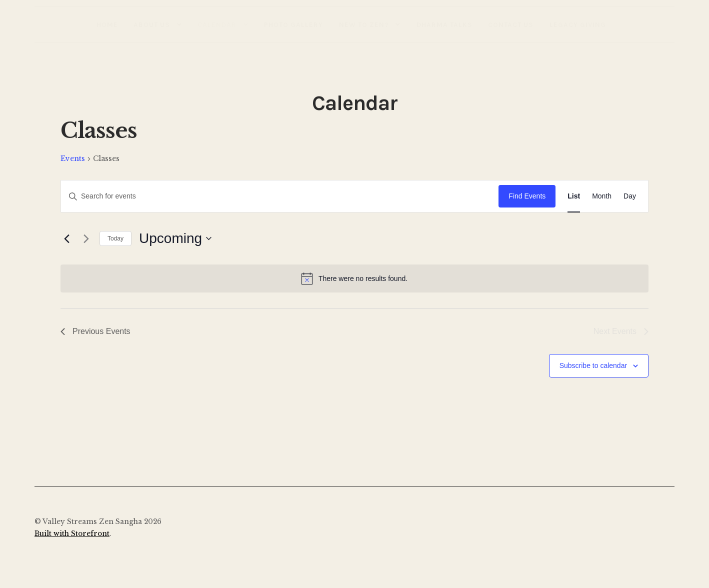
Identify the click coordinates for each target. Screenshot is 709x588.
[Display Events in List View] (574, 196)
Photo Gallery (293, 24)
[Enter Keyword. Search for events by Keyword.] (280, 196)
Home (107, 24)
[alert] (354, 278)
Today (115, 238)
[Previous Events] (66, 238)
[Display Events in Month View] (602, 196)
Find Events (527, 196)
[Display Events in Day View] (630, 196)
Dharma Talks (444, 24)
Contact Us (511, 24)
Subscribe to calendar (593, 365)
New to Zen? (364, 24)
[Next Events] (86, 238)
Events (73, 158)
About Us (152, 24)
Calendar (217, 24)
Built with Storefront (72, 534)
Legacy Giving (578, 24)
